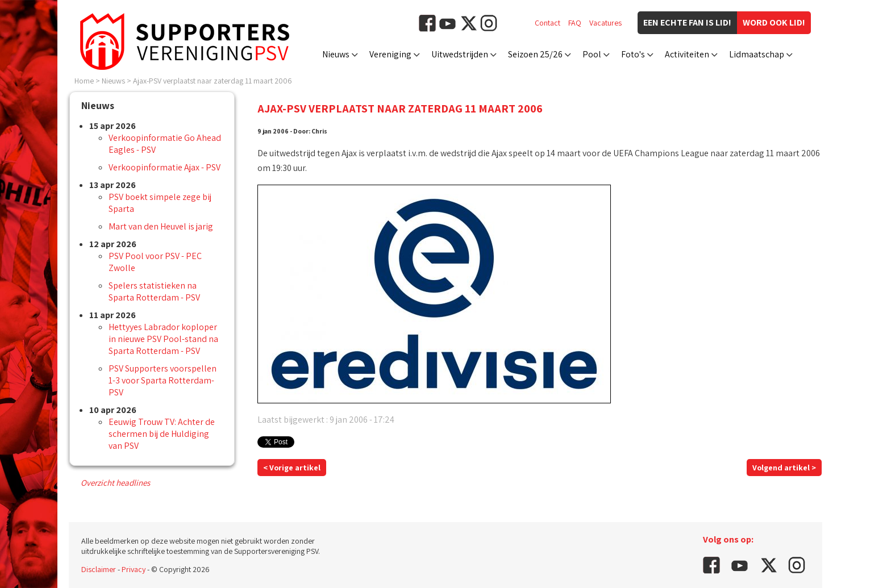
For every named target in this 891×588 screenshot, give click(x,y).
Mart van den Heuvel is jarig (161, 226)
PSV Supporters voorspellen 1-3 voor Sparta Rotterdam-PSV (163, 380)
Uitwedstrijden (460, 54)
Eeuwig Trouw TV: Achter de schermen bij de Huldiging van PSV (162, 434)
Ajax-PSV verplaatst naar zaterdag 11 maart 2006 (213, 81)
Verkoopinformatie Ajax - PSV (165, 167)
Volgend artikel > (784, 468)
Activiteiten (687, 54)
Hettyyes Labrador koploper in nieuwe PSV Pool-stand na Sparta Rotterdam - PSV (163, 339)
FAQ (575, 23)
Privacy (134, 569)
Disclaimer (99, 569)
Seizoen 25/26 (535, 54)
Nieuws (336, 54)
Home (84, 81)
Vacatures (605, 23)
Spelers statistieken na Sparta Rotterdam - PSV (154, 291)
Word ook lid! (774, 22)
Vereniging (390, 54)
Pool (592, 54)
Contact (547, 23)
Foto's (633, 54)
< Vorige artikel (292, 468)
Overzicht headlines (115, 483)
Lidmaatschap (757, 54)
